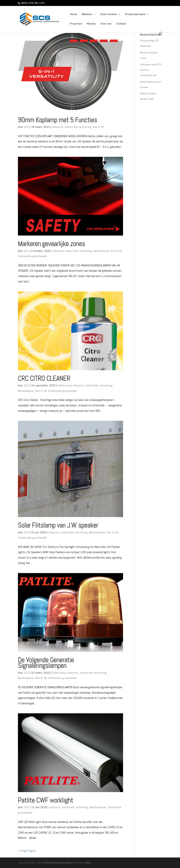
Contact (121, 24)
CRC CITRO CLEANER (44, 378)
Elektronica (65, 385)
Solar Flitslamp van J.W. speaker (58, 525)
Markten (87, 14)
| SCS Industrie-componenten (57, 863)
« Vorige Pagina (27, 851)
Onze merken (109, 14)
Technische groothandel (32, 256)
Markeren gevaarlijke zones (52, 244)
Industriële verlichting (78, 127)
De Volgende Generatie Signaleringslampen (46, 663)
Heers (88, 863)
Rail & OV (99, 127)
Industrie (58, 127)
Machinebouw (102, 251)
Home (74, 14)
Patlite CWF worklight (46, 800)
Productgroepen (135, 14)
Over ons (106, 24)
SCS (26, 127)
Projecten (76, 24)
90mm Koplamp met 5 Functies (57, 120)
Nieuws (91, 24)
